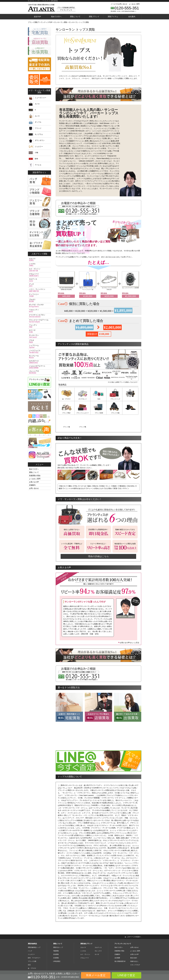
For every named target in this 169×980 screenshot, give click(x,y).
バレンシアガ (39, 372)
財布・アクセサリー (34, 943)
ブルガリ (39, 301)
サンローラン (39, 336)
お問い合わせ (34, 488)
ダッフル (38, 122)
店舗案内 (32, 485)
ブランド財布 (82, 413)
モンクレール (39, 357)
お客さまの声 (34, 482)
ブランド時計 (130, 399)
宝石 (98, 399)
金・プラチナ (67, 399)
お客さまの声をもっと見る (129, 628)
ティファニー (39, 295)
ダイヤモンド (82, 399)
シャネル (39, 265)
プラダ (39, 341)
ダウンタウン (40, 140)
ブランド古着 (32, 947)
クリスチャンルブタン (39, 316)
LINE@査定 (57, 947)
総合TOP (38, 17)
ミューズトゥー (40, 98)
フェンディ (39, 326)
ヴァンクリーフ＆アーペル (39, 321)
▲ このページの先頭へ (133, 922)
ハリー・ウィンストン (39, 290)
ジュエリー (39, 146)
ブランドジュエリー (67, 413)
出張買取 (56, 943)
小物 (36, 153)
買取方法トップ (58, 933)
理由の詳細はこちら (98, 542)
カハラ (37, 116)
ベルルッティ (39, 311)
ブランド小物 (98, 413)
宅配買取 (56, 936)
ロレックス (98, 936)
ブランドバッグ (114, 399)
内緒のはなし (134, 947)
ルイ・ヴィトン (39, 270)
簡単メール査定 (96, 975)
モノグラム (39, 134)
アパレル (38, 165)
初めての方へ (56, 17)
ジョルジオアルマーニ (39, 367)
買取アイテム (113, 17)
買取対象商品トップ (34, 933)
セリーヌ (39, 331)
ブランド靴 (130, 413)
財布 (36, 159)
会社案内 (132, 17)
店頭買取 (56, 940)
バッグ (30, 936)
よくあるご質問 (134, 4)
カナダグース (39, 362)
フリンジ (38, 128)
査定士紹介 (134, 943)
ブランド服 (114, 413)
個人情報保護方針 (120, 947)
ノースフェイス (39, 352)
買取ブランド (94, 17)
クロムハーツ (39, 275)
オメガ (97, 940)
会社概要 (117, 943)
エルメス (39, 260)
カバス (37, 104)
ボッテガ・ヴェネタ (39, 306)
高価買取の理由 (35, 476)
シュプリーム (39, 346)
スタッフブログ (135, 950)
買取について (75, 17)
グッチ (39, 285)
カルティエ (39, 280)
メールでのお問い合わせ (119, 4)
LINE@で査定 (126, 975)
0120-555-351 (127, 8)
